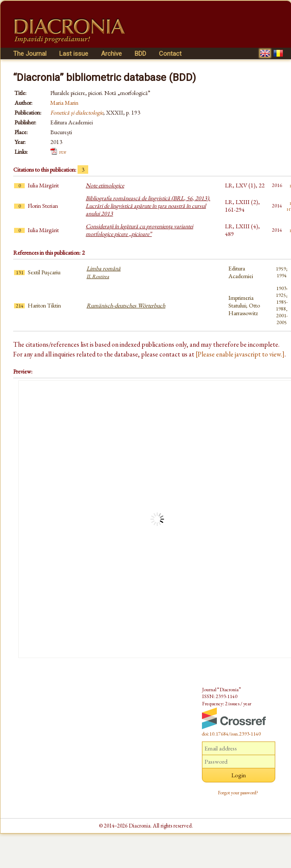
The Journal (30, 54)
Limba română (104, 272)
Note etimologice (105, 185)
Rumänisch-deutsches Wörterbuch (126, 305)
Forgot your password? (238, 793)
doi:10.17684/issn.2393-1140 (231, 734)
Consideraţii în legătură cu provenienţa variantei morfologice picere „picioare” (139, 230)
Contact (170, 54)
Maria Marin (64, 103)
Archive (111, 54)
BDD (140, 54)
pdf (63, 152)
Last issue (74, 54)
